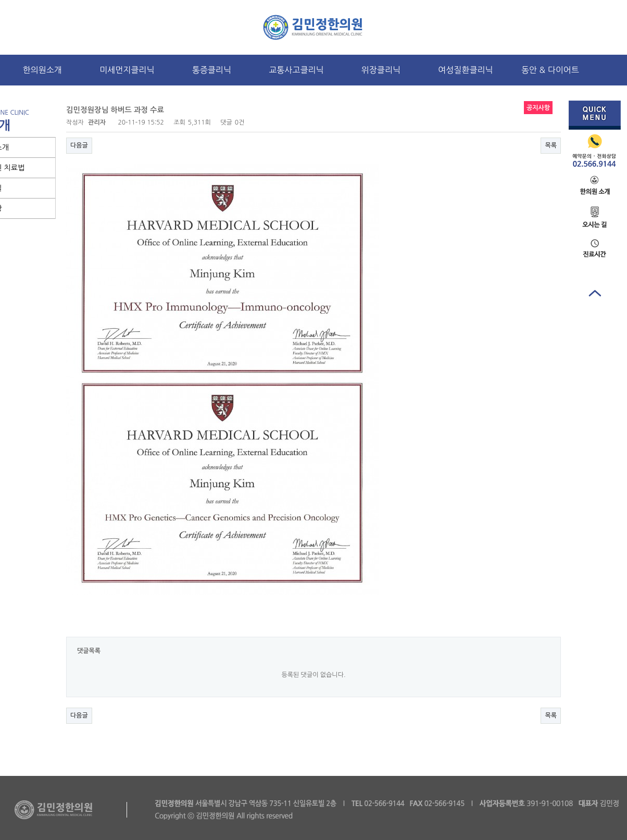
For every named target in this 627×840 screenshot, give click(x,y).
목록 (551, 145)
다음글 (79, 145)
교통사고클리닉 (296, 70)
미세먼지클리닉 (127, 70)
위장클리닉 (381, 70)
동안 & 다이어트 (550, 70)
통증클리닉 (212, 70)
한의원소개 (42, 70)
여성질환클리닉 (465, 70)
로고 (314, 27)
